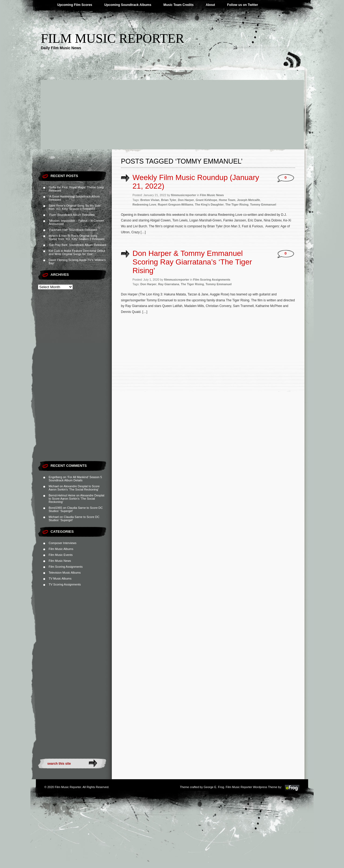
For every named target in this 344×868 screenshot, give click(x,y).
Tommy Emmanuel (263, 204)
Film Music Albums (61, 549)
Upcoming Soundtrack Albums (128, 5)
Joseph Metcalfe (249, 200)
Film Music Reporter (112, 38)
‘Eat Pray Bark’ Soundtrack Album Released (77, 245)
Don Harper (186, 200)
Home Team (227, 200)
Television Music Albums (65, 573)
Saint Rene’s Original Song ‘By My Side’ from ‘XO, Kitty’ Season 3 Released (75, 207)
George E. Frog (214, 787)
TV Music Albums (60, 578)
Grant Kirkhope (206, 200)
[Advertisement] (172, 109)
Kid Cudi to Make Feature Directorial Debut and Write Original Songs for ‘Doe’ (77, 252)
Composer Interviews (62, 543)
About (210, 5)
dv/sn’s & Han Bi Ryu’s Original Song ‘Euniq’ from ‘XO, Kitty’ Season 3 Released (77, 237)
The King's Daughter (209, 204)
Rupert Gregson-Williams (175, 204)
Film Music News (60, 561)
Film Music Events (61, 555)
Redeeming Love (144, 204)
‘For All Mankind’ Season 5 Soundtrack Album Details (75, 479)
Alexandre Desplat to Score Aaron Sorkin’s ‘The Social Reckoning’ (74, 488)
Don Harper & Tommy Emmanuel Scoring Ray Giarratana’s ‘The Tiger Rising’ (192, 262)
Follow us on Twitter (243, 5)
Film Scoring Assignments (66, 567)
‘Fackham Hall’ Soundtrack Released (73, 230)
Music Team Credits (178, 5)
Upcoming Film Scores (75, 5)
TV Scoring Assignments (65, 584)
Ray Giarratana (169, 284)
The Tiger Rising (237, 204)
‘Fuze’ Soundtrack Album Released (72, 215)
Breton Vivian (150, 200)
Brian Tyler (169, 200)
